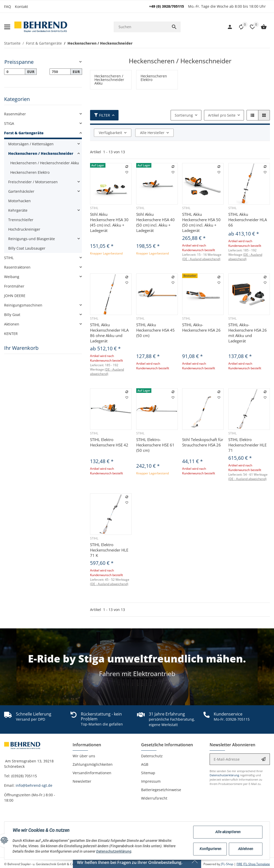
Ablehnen (246, 849)
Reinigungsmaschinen (23, 305)
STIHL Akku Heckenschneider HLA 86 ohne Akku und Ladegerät (109, 333)
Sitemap (148, 773)
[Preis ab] (15, 72)
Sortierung (184, 115)
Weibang (12, 277)
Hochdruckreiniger (24, 229)
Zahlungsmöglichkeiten (93, 764)
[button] (250, 27)
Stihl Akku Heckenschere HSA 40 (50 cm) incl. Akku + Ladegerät (155, 222)
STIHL (9, 258)
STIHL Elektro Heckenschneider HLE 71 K (109, 550)
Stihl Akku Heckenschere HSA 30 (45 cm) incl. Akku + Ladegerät (109, 222)
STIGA (9, 123)
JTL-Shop (227, 864)
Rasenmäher (15, 114)
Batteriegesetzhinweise (161, 790)
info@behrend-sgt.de (34, 785)
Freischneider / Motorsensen (33, 182)
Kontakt (21, 7)
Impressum (151, 781)
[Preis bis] (60, 72)
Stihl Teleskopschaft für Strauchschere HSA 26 (203, 442)
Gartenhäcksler (21, 191)
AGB (145, 764)
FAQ (8, 7)
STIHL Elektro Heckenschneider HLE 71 (247, 445)
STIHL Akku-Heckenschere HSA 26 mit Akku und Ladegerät (248, 333)
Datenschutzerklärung (224, 775)
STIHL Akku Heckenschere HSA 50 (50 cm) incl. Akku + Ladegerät (201, 222)
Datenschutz (152, 756)
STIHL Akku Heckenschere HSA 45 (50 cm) (155, 330)
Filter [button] (102, 115)
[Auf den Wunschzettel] (127, 172)
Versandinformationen (92, 773)
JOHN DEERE (15, 296)
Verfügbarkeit (110, 133)
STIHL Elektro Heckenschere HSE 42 (109, 442)
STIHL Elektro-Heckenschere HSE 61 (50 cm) (155, 445)
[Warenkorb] (261, 27)
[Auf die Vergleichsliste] (127, 167)
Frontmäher (14, 286)
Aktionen (12, 324)
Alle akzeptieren (228, 832)
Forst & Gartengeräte (24, 133)
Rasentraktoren (17, 267)
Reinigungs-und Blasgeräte (32, 239)
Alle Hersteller (152, 133)
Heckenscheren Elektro (30, 172)
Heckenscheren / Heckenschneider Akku (45, 163)
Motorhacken (19, 201)
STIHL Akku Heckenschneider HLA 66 (248, 220)
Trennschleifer (21, 220)
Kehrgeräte (18, 210)
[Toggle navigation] (7, 27)
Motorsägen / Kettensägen (31, 144)
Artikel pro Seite (222, 115)
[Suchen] (141, 27)
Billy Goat (12, 315)
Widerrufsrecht (154, 798)
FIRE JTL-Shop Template (253, 864)
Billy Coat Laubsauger (27, 248)
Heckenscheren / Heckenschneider (41, 153)
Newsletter (82, 781)
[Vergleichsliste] (239, 27)
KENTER (11, 334)
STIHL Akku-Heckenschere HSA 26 (201, 327)
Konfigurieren (211, 849)
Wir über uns (84, 756)
